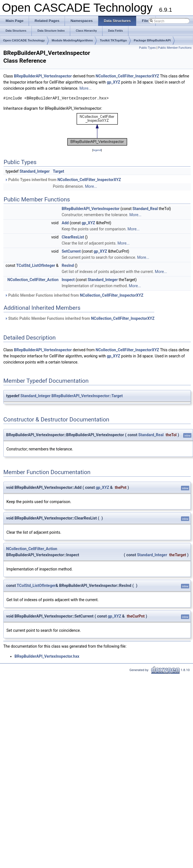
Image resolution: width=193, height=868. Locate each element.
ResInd (68, 265)
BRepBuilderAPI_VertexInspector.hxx (47, 656)
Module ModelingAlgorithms (72, 40)
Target (58, 171)
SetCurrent (71, 251)
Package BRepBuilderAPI (152, 40)
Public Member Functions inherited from (74, 295)
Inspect (68, 280)
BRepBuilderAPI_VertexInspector (43, 76)
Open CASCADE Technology (24, 40)
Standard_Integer (35, 171)
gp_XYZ (113, 82)
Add (65, 223)
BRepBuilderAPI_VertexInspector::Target (87, 396)
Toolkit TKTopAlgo (113, 40)
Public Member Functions (175, 48)
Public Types (147, 48)
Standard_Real (145, 209)
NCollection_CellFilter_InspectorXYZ (127, 76)
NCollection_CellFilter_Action (33, 280)
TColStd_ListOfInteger (36, 265)
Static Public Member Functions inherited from (80, 318)
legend (97, 150)
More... (85, 88)
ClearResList (73, 237)
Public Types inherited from (63, 180)
